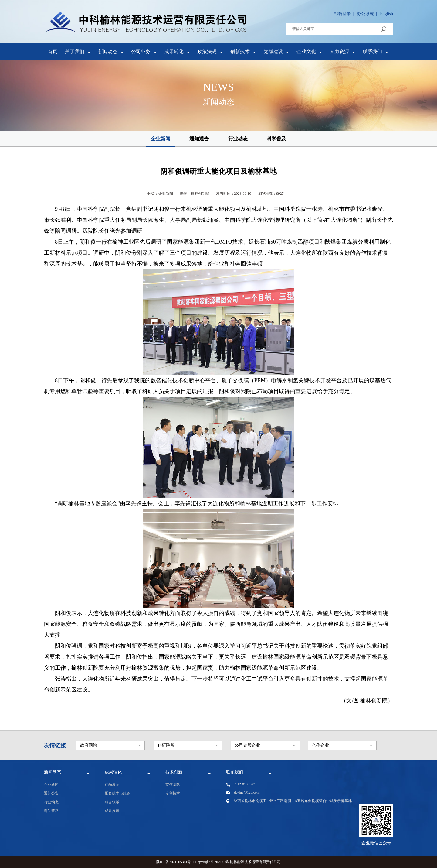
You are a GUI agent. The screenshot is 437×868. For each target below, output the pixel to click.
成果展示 (112, 811)
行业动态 (238, 139)
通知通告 (199, 139)
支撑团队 (173, 784)
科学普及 (276, 139)
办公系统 (365, 14)
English (386, 14)
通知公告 (51, 793)
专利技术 (173, 793)
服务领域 (112, 802)
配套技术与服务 (117, 793)
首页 (53, 51)
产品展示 (112, 784)
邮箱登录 (342, 14)
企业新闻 (161, 139)
